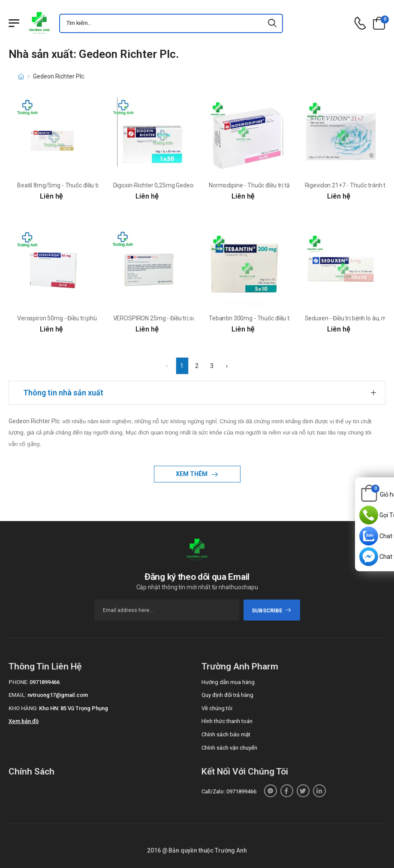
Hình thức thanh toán (227, 721)
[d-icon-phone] (360, 23)
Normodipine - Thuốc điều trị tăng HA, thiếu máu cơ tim (280, 185)
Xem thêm (192, 474)
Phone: (18, 682)
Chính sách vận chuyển (229, 748)
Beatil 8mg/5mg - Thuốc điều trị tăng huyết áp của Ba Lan (93, 185)
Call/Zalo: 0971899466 (229, 791)
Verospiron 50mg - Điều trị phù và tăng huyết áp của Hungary (97, 318)
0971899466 (45, 682)
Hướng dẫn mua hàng (228, 682)
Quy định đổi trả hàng (227, 695)
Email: (17, 695)
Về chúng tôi (217, 708)
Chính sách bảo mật (226, 734)
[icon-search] (273, 23)
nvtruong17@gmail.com (58, 695)
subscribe (272, 610)
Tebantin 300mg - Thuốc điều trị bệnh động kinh (271, 318)
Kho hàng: (23, 708)
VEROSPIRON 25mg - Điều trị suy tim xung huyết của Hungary (193, 318)
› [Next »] (227, 366)
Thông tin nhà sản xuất (63, 393)
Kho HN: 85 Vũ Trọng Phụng (74, 708)
